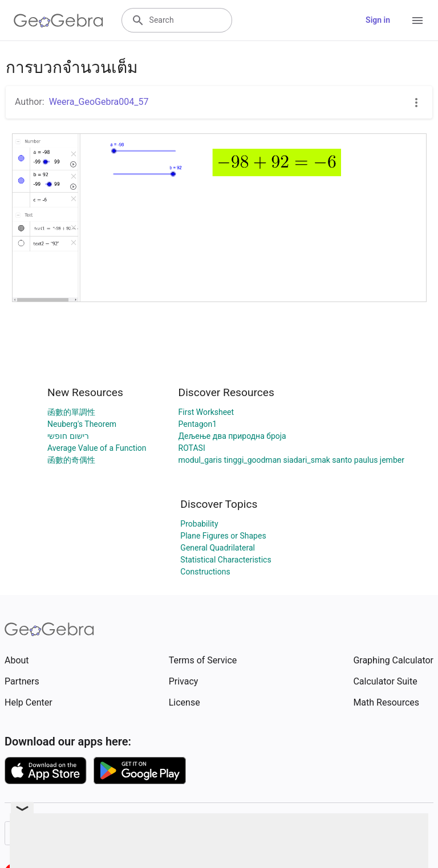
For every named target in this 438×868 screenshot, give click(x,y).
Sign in (378, 20)
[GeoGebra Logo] (58, 21)
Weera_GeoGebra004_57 (99, 102)
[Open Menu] (417, 21)
